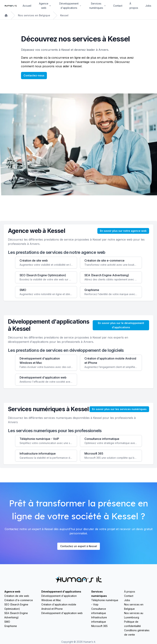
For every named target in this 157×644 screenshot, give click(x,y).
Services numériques (99, 594)
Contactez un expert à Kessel (79, 546)
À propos (134, 6)
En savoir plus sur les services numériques (119, 409)
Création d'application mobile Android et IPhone (59, 607)
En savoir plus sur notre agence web (123, 231)
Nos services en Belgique (34, 15)
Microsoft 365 (99, 626)
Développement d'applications (61, 592)
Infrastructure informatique (99, 620)
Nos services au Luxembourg (134, 615)
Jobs (148, 6)
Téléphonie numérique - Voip (105, 602)
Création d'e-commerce (19, 600)
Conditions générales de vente (137, 632)
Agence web (12, 592)
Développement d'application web (62, 613)
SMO (7, 622)
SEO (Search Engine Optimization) (16, 607)
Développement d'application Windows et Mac (59, 598)
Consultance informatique (99, 611)
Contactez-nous (34, 75)
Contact (118, 6)
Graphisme (11, 626)
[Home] (11, 6)
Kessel (64, 15)
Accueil (27, 6)
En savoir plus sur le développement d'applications (121, 325)
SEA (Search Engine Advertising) (16, 615)
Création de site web (17, 596)
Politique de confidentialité (132, 624)
